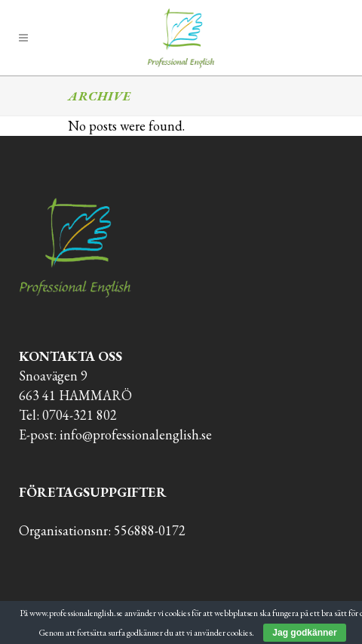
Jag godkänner (304, 633)
